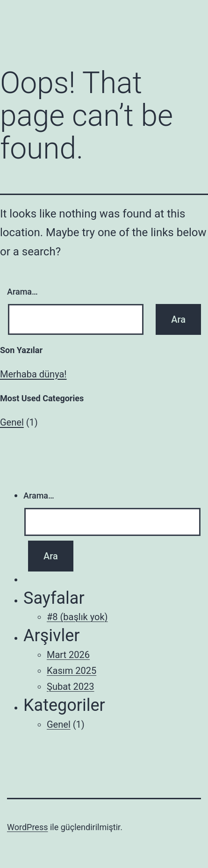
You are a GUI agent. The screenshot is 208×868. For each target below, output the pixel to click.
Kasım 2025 (72, 671)
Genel (12, 422)
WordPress (27, 827)
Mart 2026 (68, 655)
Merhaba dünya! (33, 374)
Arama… (22, 292)
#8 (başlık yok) (77, 617)
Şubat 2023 (70, 687)
